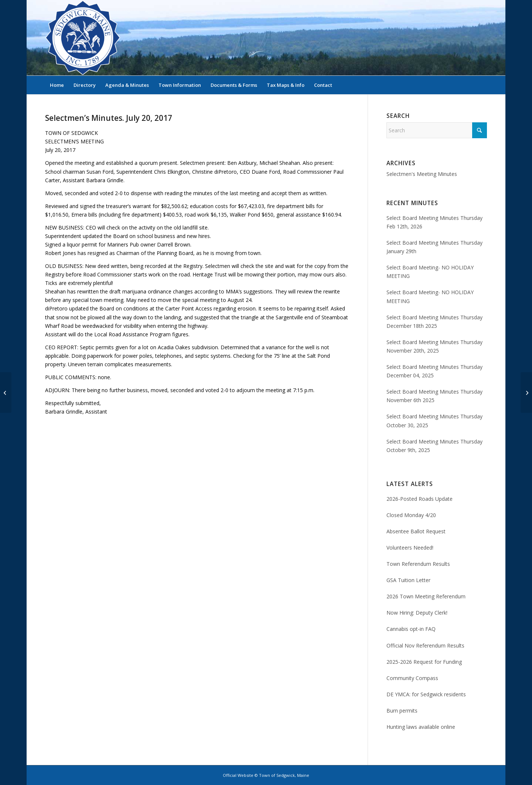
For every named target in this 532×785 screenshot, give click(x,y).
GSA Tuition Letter (408, 580)
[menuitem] (57, 85)
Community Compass (412, 678)
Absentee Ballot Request (416, 531)
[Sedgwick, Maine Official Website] (83, 38)
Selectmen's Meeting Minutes (422, 174)
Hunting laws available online (421, 727)
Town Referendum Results (418, 564)
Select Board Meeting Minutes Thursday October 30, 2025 (434, 421)
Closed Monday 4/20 (411, 515)
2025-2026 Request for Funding (424, 662)
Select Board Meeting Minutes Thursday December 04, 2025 (434, 371)
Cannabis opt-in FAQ (411, 629)
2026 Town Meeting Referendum (426, 596)
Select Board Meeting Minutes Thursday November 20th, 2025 (434, 346)
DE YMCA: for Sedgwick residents (426, 694)
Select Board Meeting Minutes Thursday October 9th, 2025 (434, 446)
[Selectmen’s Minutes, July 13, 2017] (6, 392)
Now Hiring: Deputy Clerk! (417, 613)
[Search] (482, 85)
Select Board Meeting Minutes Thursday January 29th (434, 247)
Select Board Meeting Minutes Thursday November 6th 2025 (434, 396)
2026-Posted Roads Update (420, 499)
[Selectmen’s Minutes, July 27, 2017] (526, 392)
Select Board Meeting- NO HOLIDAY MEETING (430, 272)
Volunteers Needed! (410, 548)
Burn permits (402, 711)
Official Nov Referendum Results (425, 645)
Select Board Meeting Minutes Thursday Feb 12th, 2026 (434, 222)
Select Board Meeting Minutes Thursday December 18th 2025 (434, 322)
